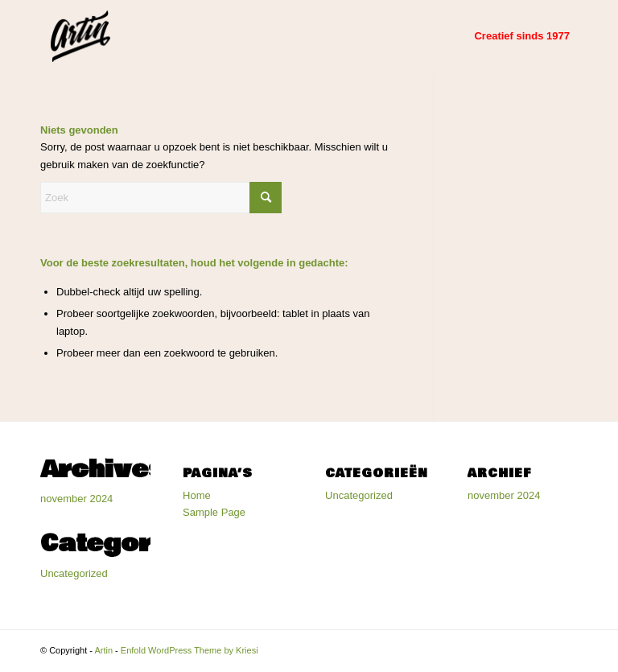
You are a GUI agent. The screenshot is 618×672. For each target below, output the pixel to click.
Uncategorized (74, 573)
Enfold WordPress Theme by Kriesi (190, 650)
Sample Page (214, 512)
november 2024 (76, 499)
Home (197, 495)
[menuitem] (522, 36)
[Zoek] (161, 198)
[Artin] (80, 36)
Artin (103, 650)
